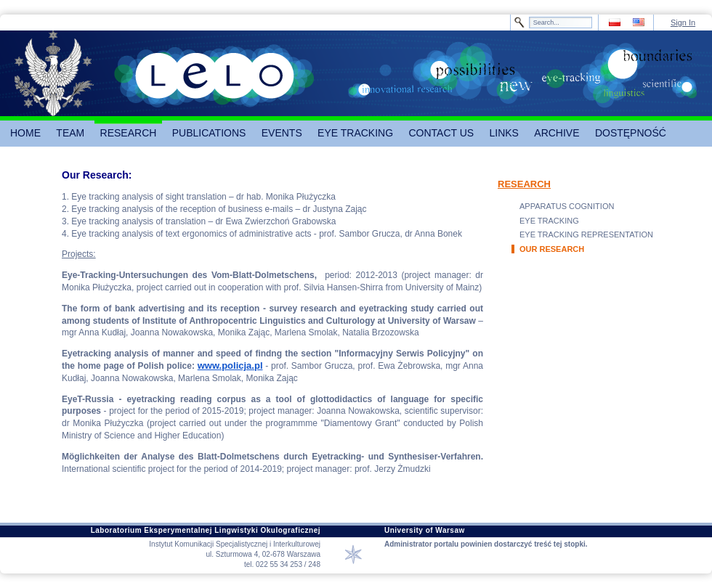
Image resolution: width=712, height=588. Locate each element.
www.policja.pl (230, 366)
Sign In (683, 23)
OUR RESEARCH (552, 249)
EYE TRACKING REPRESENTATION (586, 234)
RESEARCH (524, 184)
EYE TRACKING (549, 221)
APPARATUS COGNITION (567, 206)
